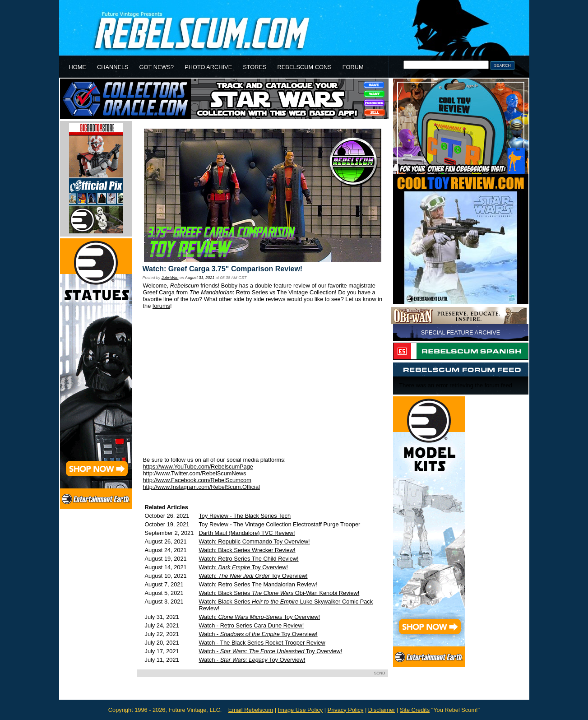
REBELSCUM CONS (305, 67)
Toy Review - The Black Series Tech (245, 516)
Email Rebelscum (251, 710)
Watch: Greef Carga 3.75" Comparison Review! (223, 269)
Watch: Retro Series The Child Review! (248, 559)
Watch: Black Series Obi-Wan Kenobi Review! (279, 593)
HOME (78, 67)
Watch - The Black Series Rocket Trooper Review (262, 643)
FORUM (353, 67)
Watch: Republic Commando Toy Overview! (254, 541)
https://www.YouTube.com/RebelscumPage (198, 467)
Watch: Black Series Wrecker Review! (247, 550)
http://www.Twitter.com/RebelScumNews (195, 473)
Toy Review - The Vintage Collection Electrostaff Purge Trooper (279, 524)
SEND (380, 673)
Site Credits (415, 710)
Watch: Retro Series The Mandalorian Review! (258, 584)
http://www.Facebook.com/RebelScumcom (197, 480)
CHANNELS (113, 67)
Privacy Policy (346, 710)
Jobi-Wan (170, 278)
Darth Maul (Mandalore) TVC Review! (247, 533)
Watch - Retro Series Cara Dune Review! (251, 625)
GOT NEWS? (157, 67)
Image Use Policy (301, 710)
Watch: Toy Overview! (243, 567)
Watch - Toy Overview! (258, 634)
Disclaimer (382, 710)
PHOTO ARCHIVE (208, 67)
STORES (255, 67)
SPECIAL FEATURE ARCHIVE (461, 332)
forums (161, 306)
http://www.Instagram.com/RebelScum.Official (201, 487)
